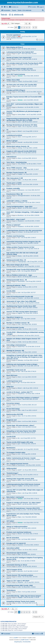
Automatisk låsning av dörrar (17, 565)
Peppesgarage (22, 262)
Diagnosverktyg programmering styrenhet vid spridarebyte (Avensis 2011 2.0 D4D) (23, 119)
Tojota (19, 126)
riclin (19, 70)
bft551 (20, 480)
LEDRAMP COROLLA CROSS (17, 201)
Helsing (20, 148)
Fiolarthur (20, 298)
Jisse (19, 416)
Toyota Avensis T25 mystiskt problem (20, 575)
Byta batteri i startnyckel (15, 497)
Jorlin (19, 122)
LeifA (19, 587)
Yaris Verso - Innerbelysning (16, 162)
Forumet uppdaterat (14, 35)
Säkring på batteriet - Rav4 (16, 285)
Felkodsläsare (11, 157)
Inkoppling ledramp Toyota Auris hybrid (21, 601)
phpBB (16, 638)
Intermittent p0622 (13, 548)
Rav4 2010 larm (12, 375)
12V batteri (10, 521)
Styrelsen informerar (17, 38)
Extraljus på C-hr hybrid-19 (16, 543)
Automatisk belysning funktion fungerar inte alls (24, 242)
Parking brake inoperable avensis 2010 (20, 479)
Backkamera (11, 448)
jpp (19, 319)
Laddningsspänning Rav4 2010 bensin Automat (23, 484)
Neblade (20, 76)
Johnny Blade (22, 92)
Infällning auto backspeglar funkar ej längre (22, 364)
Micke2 (20, 131)
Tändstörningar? (12, 473)
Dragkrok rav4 (12, 420)
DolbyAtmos (21, 394)
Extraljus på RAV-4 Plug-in (16, 90)
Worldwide (21, 249)
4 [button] (27, 27)
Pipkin (19, 517)
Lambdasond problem (14, 135)
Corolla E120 (11, 437)
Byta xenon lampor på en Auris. (18, 265)
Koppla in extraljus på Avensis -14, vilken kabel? (24, 503)
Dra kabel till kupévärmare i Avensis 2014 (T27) (23, 508)
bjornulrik (20, 449)
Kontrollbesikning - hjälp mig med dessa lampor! (24, 596)
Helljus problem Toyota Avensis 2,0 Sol (20, 247)
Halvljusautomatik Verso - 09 (17, 280)
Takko (19, 180)
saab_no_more (22, 510)
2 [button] (22, 27)
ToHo (19, 49)
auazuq (20, 287)
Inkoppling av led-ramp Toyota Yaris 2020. (21, 431)
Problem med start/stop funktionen (19, 532)
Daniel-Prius (21, 347)
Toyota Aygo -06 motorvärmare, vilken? (20, 425)
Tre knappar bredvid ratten (16, 452)
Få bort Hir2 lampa (13, 409)
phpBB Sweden (25, 640)
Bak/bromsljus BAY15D (15, 414)
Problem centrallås (13, 188)
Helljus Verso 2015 (13, 80)
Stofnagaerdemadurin (24, 196)
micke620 (20, 65)
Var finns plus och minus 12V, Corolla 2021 (22, 85)
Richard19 (21, 266)
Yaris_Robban (22, 164)
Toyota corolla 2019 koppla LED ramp (20, 442)
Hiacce (20, 550)
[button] (16, 27)
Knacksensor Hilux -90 (14, 194)
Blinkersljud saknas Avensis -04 (18, 146)
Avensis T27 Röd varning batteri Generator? (22, 312)
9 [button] (33, 27)
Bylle (19, 554)
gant (19, 54)
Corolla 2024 (11, 291)
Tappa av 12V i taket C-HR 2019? (18, 581)
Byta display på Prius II (15, 47)
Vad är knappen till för (14, 570)
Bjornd (20, 277)
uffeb (19, 410)
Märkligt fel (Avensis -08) (15, 351)
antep (19, 153)
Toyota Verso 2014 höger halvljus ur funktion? (23, 398)
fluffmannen (21, 190)
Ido (19, 438)
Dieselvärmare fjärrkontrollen (17, 553)
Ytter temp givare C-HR (15, 178)
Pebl (19, 324)
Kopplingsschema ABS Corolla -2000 (20, 585)
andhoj (20, 329)
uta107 (20, 470)
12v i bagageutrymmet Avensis (17, 464)
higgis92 (20, 313)
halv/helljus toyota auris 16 (16, 370)
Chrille (20, 342)
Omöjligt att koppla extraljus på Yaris (20, 69)
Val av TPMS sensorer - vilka (17, 168)
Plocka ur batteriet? (13, 225)
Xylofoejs (20, 243)
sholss (20, 352)
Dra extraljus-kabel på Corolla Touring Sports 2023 (24, 63)
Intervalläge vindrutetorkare (16, 345)
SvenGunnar (21, 460)
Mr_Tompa (21, 303)
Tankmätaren (11, 590)
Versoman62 (21, 281)
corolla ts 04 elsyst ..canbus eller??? (19, 392)
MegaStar (21, 582)
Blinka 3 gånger (12, 141)
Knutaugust (21, 202)
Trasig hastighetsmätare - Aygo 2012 (19, 207)
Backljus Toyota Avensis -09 (16, 173)
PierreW (20, 142)
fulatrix (20, 308)
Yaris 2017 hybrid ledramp (16, 74)
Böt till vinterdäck (13, 538)
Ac (7, 130)
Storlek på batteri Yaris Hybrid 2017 (19, 58)
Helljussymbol (12, 468)
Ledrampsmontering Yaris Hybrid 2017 (20, 52)
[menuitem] (6, 7)
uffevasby (20, 360)
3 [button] (24, 27)
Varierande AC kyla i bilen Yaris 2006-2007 (21, 301)
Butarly (20, 256)
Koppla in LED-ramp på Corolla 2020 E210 (21, 151)
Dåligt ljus (10, 387)
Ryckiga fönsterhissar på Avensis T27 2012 (22, 125)
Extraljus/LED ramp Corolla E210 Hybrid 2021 (23, 270)
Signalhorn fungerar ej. (15, 317)
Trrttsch (20, 81)
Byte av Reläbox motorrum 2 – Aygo (19, 275)
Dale (19, 36)
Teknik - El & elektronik (12, 15)
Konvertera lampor (13, 403)
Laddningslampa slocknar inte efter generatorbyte (24, 230)
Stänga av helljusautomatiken (17, 527)
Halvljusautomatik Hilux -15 (16, 260)
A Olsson (20, 232)
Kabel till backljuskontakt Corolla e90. (20, 297)
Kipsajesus (21, 221)
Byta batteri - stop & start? (16, 219)
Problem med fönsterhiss (15, 236)
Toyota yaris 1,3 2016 (14, 183)
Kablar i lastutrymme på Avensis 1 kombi (21, 458)
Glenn (19, 59)
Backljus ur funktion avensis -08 (18, 323)
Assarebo (20, 545)
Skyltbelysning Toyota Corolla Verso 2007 (21, 306)
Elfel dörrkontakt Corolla (15, 328)
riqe (19, 238)
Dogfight (20, 174)
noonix (20, 566)
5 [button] (29, 27)
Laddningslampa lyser (14, 381)
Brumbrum (21, 107)
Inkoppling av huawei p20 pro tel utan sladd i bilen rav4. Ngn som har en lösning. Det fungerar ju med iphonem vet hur (24, 357)
